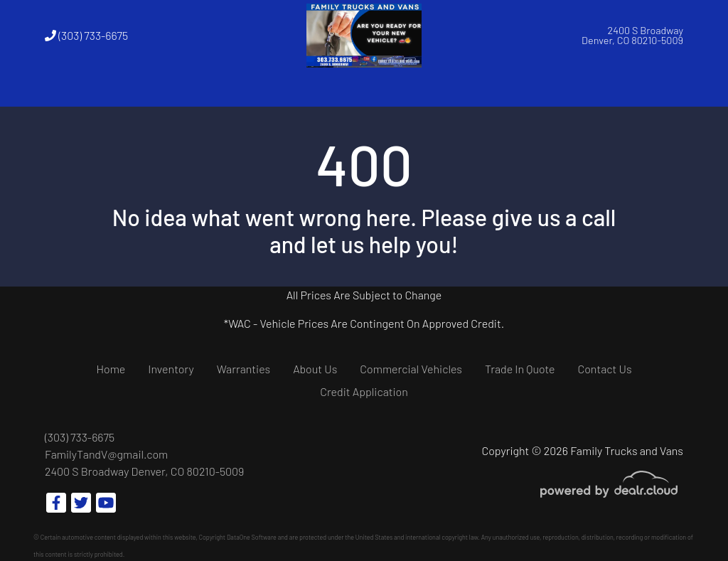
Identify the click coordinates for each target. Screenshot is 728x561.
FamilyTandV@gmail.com (106, 454)
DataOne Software (252, 537)
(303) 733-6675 (86, 35)
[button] (167, 89)
